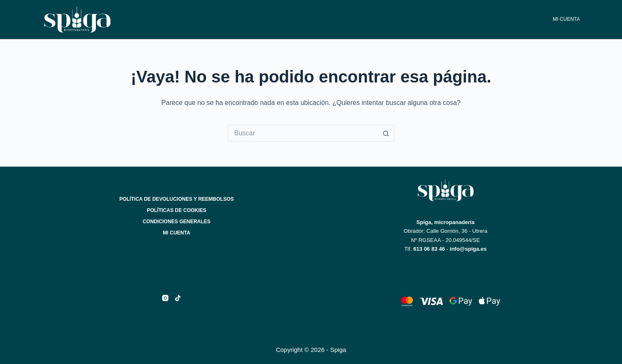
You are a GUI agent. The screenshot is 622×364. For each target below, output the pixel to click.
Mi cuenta (566, 19)
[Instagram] (165, 298)
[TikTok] (178, 298)
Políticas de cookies (177, 210)
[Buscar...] (303, 133)
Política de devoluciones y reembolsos (176, 199)
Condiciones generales (177, 222)
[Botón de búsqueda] (386, 133)
